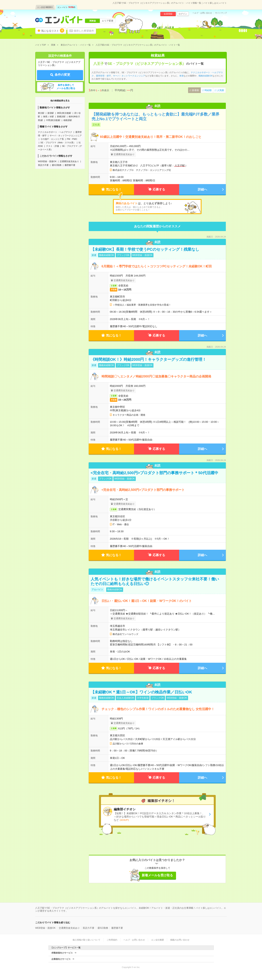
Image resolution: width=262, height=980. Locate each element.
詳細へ (202, 189)
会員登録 (168, 14)
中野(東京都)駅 (53, 120)
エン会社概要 (158, 940)
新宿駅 (51, 113)
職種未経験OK (205, 76)
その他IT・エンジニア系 (52, 139)
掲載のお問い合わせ (180, 940)
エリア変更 (108, 21)
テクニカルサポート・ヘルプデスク (55, 132)
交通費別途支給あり (69, 161)
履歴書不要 (70, 165)
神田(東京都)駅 (64, 113)
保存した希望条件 (84, 31)
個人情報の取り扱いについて (86, 940)
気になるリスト (53, 30)
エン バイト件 (67, 7)
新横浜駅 (61, 117)
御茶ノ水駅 (49, 117)
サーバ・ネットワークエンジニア (66, 136)
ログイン (183, 14)
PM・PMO (72, 139)
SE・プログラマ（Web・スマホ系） (58, 143)
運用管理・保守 (103, 76)
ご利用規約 (112, 940)
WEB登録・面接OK (47, 161)
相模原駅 (68, 120)
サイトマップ (221, 13)
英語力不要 (43, 165)
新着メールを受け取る (157, 875)
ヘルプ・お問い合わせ (202, 13)
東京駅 (41, 113)
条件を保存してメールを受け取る (66, 87)
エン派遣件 (45, 7)
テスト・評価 (53, 146)
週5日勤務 (57, 165)
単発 (181, 76)
